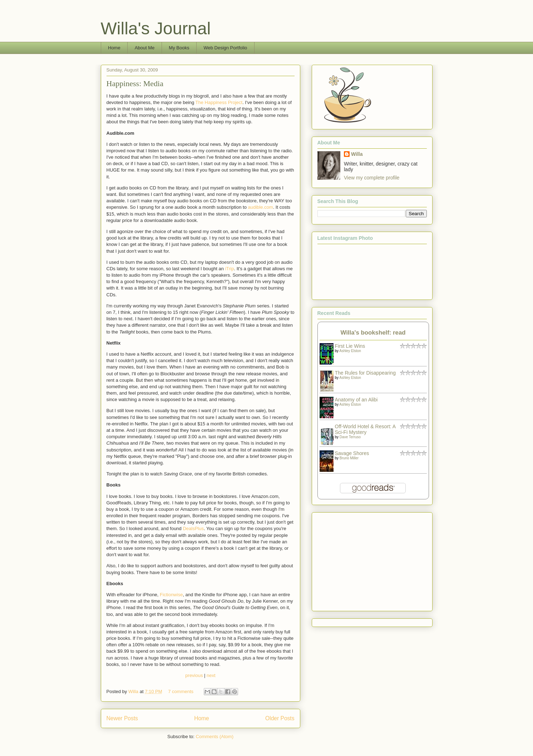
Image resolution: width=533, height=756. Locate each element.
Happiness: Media (135, 83)
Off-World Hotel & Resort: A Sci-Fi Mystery (365, 429)
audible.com (261, 207)
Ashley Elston (350, 351)
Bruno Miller (349, 458)
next (211, 675)
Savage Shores (352, 453)
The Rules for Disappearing (365, 373)
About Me (145, 48)
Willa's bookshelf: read (373, 333)
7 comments (181, 691)
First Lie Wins (350, 346)
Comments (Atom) (215, 737)
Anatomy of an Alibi (356, 400)
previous (194, 675)
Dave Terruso (350, 437)
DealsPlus (193, 528)
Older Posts (280, 718)
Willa (134, 691)
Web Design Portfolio (225, 48)
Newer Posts (122, 718)
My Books (179, 48)
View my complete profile (372, 178)
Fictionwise (171, 595)
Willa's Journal (156, 28)
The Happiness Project (219, 102)
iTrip (230, 269)
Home (114, 48)
